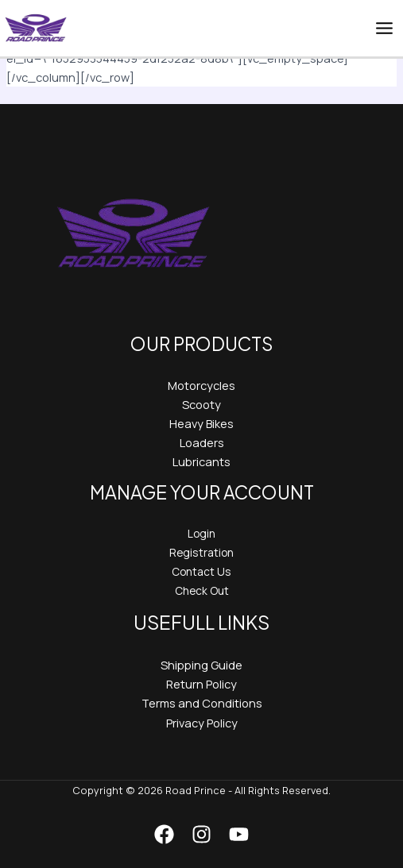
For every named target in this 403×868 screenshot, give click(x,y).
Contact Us (201, 571)
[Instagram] (201, 834)
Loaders (202, 442)
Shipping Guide (201, 665)
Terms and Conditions (202, 703)
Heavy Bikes (201, 423)
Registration (201, 552)
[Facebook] (164, 834)
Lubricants (201, 461)
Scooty (201, 404)
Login (201, 533)
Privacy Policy (202, 723)
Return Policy (201, 684)
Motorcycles (201, 385)
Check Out (202, 590)
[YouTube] (239, 834)
